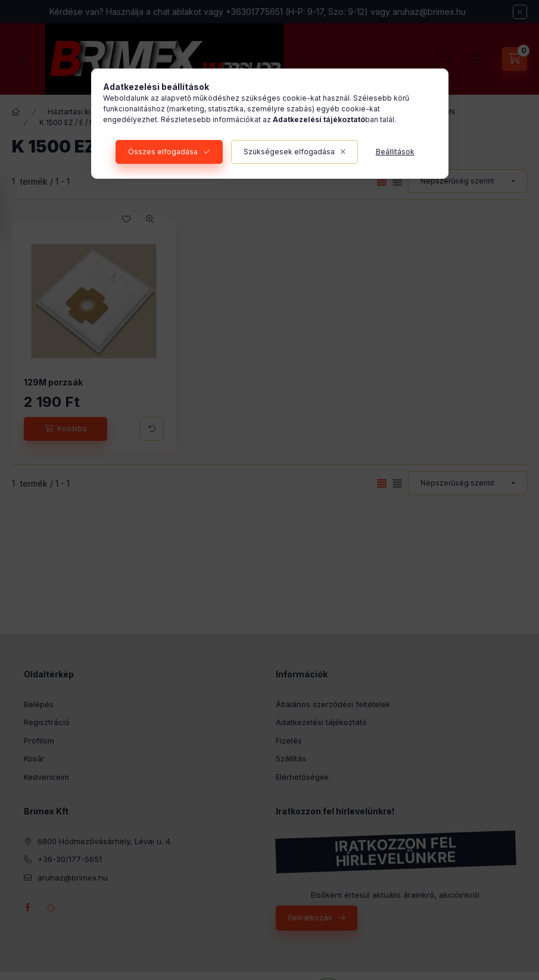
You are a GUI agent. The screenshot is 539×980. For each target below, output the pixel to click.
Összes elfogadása (163, 152)
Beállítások (395, 152)
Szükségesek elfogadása (289, 152)
